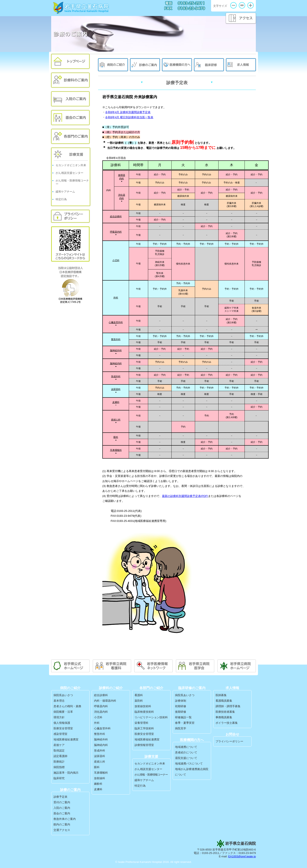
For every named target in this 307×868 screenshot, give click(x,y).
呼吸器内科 (116, 232)
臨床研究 (59, 778)
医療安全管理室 (63, 728)
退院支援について (186, 758)
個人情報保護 (62, 723)
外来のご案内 (70, 80)
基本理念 (59, 701)
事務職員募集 (224, 717)
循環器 (122, 175)
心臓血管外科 (102, 728)
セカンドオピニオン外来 (71, 165)
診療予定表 (60, 797)
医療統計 (59, 762)
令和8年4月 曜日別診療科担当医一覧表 (129, 117)
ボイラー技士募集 (227, 723)
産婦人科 (116, 420)
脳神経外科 (116, 350)
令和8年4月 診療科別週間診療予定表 (128, 112)
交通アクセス (62, 830)
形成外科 (116, 376)
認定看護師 (60, 756)
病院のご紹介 (113, 65)
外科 (116, 298)
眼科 (116, 437)
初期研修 (181, 706)
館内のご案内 (62, 824)
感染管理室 (60, 734)
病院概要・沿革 (63, 712)
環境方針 (59, 717)
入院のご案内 (70, 99)
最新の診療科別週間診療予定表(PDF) (185, 496)
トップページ (70, 61)
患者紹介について (186, 752)
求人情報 (241, 65)
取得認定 (59, 751)
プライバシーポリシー (70, 216)
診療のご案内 (145, 65)
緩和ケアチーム (65, 192)
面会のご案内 (70, 118)
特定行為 (61, 199)
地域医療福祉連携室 (66, 739)
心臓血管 (113, 322)
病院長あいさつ (63, 695)
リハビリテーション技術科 (151, 717)
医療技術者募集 (225, 712)
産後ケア (59, 745)
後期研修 (181, 712)
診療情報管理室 (144, 745)
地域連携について (186, 747)
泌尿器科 (100, 756)
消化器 (122, 195)
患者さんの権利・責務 (67, 706)
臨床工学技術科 (144, 728)
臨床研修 (209, 65)
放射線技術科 (143, 706)
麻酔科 (98, 784)
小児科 (116, 260)
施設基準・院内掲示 (66, 773)
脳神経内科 (116, 363)
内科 (122, 178)
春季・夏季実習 (185, 723)
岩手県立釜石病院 (81, 8)
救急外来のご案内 (65, 819)
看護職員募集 (224, 701)
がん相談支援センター (70, 173)
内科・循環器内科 (105, 701)
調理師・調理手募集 (228, 706)
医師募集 (221, 695)
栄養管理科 (141, 723)
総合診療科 (116, 216)
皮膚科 (116, 402)
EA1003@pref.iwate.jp (242, 856)
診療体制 (181, 701)
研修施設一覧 (183, 717)
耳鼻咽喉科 (116, 450)
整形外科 (116, 339)
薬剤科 (139, 701)
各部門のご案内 (70, 136)
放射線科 (100, 778)
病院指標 (59, 767)
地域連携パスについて (189, 764)
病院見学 (181, 728)
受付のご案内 (62, 802)
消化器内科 (101, 712)
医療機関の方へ (177, 65)
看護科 (139, 695)
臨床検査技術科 (144, 712)
